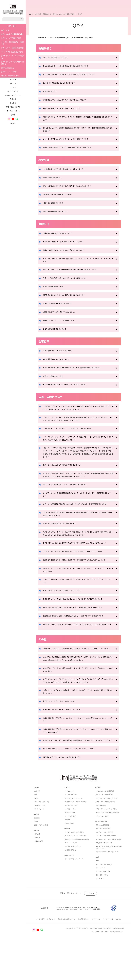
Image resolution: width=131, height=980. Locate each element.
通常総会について (40, 845)
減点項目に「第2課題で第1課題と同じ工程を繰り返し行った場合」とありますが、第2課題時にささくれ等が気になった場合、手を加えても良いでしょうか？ (77, 689)
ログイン (90, 933)
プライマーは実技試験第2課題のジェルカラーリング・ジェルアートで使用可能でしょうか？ (78, 516)
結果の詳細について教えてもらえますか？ (60, 354)
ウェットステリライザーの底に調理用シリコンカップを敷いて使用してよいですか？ (77, 571)
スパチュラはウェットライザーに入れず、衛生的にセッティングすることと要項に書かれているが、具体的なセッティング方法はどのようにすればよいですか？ (78, 549)
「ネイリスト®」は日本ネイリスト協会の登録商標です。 (107, 971)
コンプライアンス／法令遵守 (104, 872)
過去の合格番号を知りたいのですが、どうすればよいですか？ (68, 388)
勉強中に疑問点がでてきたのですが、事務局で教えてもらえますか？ (70, 188)
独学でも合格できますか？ (54, 180)
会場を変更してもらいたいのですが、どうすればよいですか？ (68, 100)
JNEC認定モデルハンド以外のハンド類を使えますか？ (65, 797)
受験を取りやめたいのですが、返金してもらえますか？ (65, 109)
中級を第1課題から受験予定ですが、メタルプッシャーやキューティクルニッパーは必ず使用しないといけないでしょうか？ (78, 766)
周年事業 (68, 859)
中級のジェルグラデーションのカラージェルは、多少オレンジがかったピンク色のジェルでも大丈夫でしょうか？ (78, 594)
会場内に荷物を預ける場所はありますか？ (60, 307)
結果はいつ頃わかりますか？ (54, 379)
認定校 (36, 861)
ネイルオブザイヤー (71, 834)
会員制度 (13, 99)
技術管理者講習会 (8, 68)
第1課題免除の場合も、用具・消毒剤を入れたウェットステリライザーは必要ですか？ (77, 641)
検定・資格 (5, 30)
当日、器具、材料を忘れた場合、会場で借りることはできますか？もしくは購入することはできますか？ (78, 263)
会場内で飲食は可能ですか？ (54, 290)
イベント (13, 83)
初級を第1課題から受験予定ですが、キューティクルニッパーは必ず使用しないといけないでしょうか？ (78, 754)
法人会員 (37, 877)
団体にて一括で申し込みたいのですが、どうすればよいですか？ (69, 141)
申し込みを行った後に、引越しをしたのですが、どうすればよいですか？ (72, 75)
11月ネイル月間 (70, 852)
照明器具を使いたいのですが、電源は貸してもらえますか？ (67, 298)
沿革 (36, 834)
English (13, 123)
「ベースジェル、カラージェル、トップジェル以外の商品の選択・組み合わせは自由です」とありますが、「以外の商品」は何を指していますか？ (78, 444)
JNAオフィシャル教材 (9, 72)
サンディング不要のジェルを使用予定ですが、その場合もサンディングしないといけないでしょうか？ (78, 606)
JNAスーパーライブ (71, 882)
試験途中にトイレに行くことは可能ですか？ (61, 324)
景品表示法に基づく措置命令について (107, 891)
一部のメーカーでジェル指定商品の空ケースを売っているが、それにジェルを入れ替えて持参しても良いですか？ (78, 725)
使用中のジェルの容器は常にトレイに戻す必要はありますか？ (68, 494)
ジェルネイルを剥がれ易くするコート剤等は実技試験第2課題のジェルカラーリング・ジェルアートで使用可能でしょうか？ (77, 528)
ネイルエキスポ (70, 830)
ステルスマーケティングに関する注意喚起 (108, 879)
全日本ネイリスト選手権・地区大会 (76, 841)
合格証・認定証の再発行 (10, 76)
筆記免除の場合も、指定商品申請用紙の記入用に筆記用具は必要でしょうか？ (74, 273)
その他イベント (70, 863)
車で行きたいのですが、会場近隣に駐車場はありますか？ (66, 244)
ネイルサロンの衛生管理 (103, 868)
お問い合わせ (51, 958)
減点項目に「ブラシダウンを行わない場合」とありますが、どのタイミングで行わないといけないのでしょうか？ (78, 701)
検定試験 (98, 827)
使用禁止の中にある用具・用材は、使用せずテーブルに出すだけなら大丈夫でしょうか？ (77, 581)
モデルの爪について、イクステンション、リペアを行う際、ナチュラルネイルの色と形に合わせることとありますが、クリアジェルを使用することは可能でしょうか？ (78, 713)
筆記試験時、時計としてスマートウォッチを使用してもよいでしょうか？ (72, 788)
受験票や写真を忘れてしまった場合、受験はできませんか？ (67, 252)
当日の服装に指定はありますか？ (56, 332)
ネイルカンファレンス (72, 845)
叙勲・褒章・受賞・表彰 (42, 841)
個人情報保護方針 (84, 958)
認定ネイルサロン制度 (41, 864)
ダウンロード (100, 918)
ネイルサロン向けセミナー (73, 886)
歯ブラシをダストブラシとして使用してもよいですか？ (65, 616)
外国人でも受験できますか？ (54, 205)
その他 (13, 115)
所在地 (36, 838)
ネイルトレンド (13, 91)
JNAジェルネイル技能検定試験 (105, 830)
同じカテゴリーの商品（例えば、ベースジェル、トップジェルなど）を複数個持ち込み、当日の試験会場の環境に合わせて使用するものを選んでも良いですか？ (77, 484)
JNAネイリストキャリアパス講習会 (13, 57)
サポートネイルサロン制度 (104, 904)
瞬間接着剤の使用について (104, 882)
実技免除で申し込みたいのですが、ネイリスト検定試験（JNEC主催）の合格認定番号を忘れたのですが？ (78, 119)
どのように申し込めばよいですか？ (57, 58)
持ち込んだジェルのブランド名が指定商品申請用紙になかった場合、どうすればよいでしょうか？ (78, 778)
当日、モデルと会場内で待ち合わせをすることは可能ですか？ (68, 281)
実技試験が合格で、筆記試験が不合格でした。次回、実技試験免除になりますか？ (76, 371)
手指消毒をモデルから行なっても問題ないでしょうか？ (65, 744)
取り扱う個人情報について (67, 958)
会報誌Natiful (39, 880)
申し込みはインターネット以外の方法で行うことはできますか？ (69, 66)
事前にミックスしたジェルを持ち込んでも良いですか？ (65, 473)
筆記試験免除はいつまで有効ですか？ (58, 362)
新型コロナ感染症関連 (102, 864)
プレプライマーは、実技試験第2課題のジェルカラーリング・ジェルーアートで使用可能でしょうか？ (78, 504)
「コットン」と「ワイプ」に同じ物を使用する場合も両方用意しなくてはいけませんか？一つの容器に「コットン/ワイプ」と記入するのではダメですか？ (77, 424)
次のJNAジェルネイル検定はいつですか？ (60, 197)
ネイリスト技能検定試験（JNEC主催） (13, 43)
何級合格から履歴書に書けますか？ (57, 214)
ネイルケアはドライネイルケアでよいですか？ (62, 735)
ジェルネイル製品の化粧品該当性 (106, 875)
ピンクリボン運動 (70, 855)
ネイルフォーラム (70, 848)
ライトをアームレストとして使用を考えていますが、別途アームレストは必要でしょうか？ (78, 561)
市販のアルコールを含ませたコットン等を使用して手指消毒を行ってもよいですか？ (77, 633)
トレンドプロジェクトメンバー (74, 898)
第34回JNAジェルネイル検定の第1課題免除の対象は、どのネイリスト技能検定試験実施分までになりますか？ (77, 131)
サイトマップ (96, 958)
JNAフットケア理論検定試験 (11, 38)
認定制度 (13, 79)
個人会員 (37, 873)
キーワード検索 (108, 958)
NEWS (98, 900)
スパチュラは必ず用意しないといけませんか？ (62, 539)
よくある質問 (40, 958)
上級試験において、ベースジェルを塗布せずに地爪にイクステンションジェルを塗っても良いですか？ (78, 652)
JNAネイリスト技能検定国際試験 (13, 48)
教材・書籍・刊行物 (13, 107)
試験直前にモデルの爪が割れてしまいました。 (62, 315)
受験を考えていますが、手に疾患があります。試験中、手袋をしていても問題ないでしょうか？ (77, 677)
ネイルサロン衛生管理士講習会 (12, 52)
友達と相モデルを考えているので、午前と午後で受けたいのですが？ (70, 150)
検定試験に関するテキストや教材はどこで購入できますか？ (67, 171)
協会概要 (13, 103)
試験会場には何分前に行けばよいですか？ (60, 236)
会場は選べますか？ (51, 92)
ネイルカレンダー (13, 111)
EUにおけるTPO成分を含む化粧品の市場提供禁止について (109, 887)
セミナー (13, 87)
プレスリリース (39, 848)
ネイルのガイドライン (13, 95)
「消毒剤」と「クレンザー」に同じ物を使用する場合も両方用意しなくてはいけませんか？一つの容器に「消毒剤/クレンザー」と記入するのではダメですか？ (78, 411)
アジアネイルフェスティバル (74, 838)
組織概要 (37, 830)
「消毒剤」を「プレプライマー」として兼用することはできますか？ (71, 434)
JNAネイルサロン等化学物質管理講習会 (13, 63)
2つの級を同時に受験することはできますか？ (61, 83)
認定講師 (37, 857)
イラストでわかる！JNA (103, 911)
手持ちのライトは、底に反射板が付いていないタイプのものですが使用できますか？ (77, 624)
